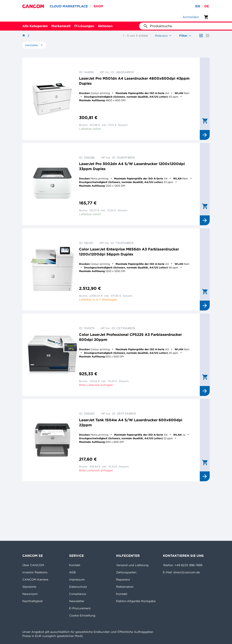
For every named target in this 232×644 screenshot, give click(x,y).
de (207, 6)
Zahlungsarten (126, 572)
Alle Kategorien (35, 26)
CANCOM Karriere (35, 579)
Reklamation (125, 587)
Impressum (77, 579)
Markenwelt (61, 26)
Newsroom (30, 594)
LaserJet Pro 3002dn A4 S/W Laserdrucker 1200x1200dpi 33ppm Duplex (132, 166)
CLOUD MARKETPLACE (69, 6)
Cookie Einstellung (82, 615)
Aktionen (105, 26)
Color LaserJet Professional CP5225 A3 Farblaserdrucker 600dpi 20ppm (130, 337)
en (198, 6)
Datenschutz (78, 587)
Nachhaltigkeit (32, 601)
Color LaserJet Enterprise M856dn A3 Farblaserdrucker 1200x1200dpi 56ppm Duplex (129, 252)
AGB (72, 572)
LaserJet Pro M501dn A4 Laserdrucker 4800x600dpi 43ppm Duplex (134, 81)
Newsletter (77, 601)
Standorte (29, 587)
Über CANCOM (33, 565)
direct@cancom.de (187, 572)
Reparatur (123, 579)
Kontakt (75, 565)
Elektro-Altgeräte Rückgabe (136, 601)
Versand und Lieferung (132, 565)
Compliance (77, 594)
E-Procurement (80, 608)
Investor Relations (35, 572)
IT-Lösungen (84, 26)
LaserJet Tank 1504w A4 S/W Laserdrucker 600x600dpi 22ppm (131, 422)
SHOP (98, 6)
